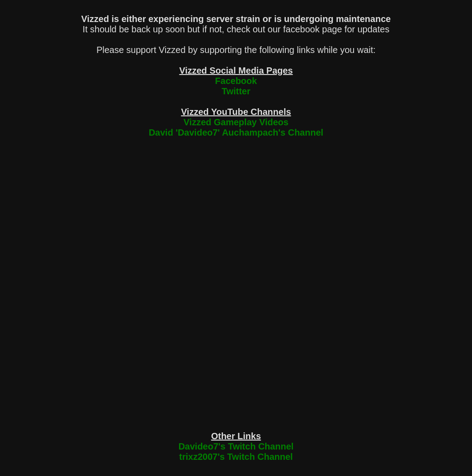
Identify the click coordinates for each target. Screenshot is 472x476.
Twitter (236, 91)
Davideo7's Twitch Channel (236, 446)
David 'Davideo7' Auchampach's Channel (236, 132)
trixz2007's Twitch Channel (236, 457)
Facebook (236, 81)
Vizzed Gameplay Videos (236, 122)
